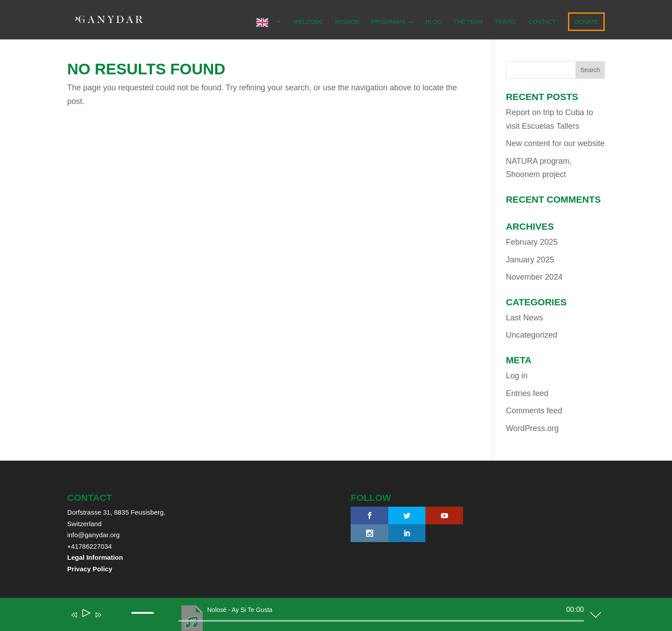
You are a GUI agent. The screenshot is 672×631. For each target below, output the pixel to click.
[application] (329, 616)
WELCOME (308, 22)
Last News (525, 318)
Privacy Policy (90, 569)
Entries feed (527, 393)
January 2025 (530, 260)
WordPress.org (533, 428)
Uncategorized (532, 335)
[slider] (381, 621)
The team (468, 22)
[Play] (86, 615)
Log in (517, 376)
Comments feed (534, 411)
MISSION (347, 22)
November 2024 (534, 277)
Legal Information (95, 557)
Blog (434, 22)
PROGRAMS (388, 22)
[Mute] (111, 621)
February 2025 (532, 242)
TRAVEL (506, 22)
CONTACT (542, 22)
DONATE (586, 22)
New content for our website (555, 143)
